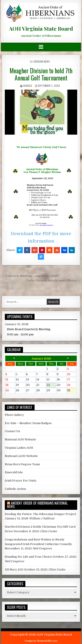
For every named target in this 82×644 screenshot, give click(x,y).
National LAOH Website (21, 456)
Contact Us (12, 431)
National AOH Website (20, 439)
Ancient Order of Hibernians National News (37, 505)
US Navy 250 (14, 570)
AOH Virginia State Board (41, 28)
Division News (42, 61)
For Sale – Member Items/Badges (28, 423)
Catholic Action (15, 489)
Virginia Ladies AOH (19, 448)
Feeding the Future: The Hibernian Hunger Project (40, 514)
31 (72, 391)
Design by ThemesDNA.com (41, 641)
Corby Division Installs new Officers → (53, 280)
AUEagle (28, 86)
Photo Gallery (14, 415)
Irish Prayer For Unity (21, 481)
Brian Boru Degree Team (22, 464)
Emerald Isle (14, 472)
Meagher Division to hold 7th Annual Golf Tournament (41, 74)
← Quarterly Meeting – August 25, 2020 (30, 276)
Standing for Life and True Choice (28, 557)
